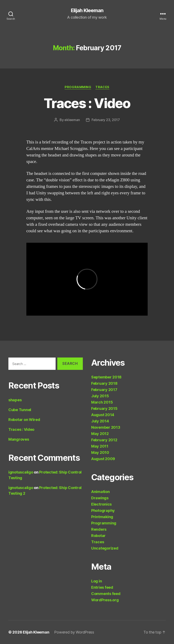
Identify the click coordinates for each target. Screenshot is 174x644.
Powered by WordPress (74, 632)
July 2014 (100, 421)
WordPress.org (105, 600)
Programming (78, 87)
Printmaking (102, 517)
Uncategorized (105, 548)
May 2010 (100, 452)
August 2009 (103, 459)
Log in (97, 581)
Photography (103, 510)
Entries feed (102, 587)
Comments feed (106, 594)
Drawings (100, 498)
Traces (102, 87)
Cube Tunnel (20, 410)
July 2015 (100, 396)
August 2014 (103, 415)
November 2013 (106, 427)
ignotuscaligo (21, 472)
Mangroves (19, 439)
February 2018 (104, 383)
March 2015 (102, 402)
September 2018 (106, 377)
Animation (100, 492)
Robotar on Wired (24, 420)
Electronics (101, 504)
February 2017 (104, 390)
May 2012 (100, 434)
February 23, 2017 (106, 120)
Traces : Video (87, 103)
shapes (15, 400)
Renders (99, 529)
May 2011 (100, 446)
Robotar (98, 536)
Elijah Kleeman (87, 10)
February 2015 (104, 408)
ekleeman (72, 120)
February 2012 (104, 440)
